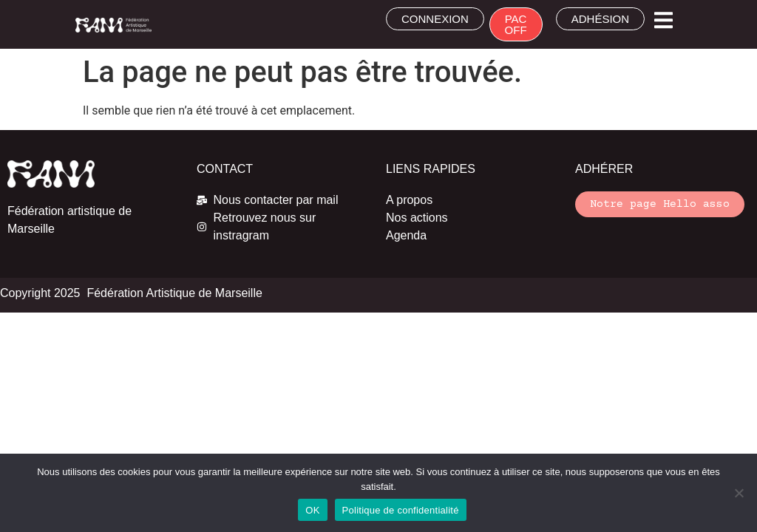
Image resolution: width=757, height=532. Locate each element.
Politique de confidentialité (401, 510)
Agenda (406, 235)
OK (312, 510)
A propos (409, 200)
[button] (663, 20)
